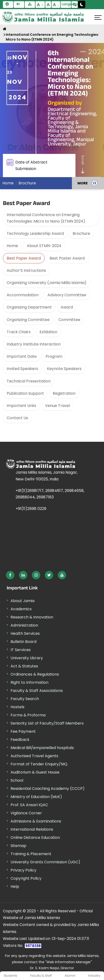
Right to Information (29, 682)
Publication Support (25, 393)
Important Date (22, 356)
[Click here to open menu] (98, 18)
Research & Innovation (32, 617)
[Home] (5, 29)
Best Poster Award (67, 258)
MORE (83, 184)
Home (8, 185)
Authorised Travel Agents (34, 756)
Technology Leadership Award (35, 233)
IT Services (21, 650)
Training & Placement (31, 854)
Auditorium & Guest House (35, 772)
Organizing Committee (28, 320)
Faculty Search (25, 699)
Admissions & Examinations (36, 821)
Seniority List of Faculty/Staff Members (47, 723)
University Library (27, 658)
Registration (64, 393)
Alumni (70, 976)
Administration (24, 625)
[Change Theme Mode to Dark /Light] (82, 4)
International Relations (32, 829)
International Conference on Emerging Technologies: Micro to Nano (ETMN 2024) (52, 37)
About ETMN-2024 (44, 246)
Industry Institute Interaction (34, 344)
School (17, 780)
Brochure (27, 185)
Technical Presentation (29, 381)
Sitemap (18, 846)
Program (54, 356)
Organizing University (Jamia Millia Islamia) (47, 283)
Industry (94, 976)
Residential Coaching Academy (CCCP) (48, 789)
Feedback (20, 740)
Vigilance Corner (26, 813)
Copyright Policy (26, 878)
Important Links (21, 406)
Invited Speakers (22, 369)
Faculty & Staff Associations (37, 691)
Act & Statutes (24, 666)
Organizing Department (29, 307)
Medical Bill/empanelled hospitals (42, 748)
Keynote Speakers (64, 369)
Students (10, 976)
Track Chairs (19, 332)
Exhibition (48, 332)
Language (66, 4)
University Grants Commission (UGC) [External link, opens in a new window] (45, 862)
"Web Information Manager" (69, 962)
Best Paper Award (24, 258)
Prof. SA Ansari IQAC (29, 805)
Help (15, 886)
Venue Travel (58, 406)
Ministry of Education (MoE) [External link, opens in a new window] (36, 797)
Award (67, 307)
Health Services (25, 633)
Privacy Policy (23, 870)
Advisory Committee (67, 295)
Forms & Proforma (28, 715)
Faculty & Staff (41, 976)
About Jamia (23, 601)
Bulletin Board (23, 642)
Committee (69, 320)
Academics (21, 609)
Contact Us (17, 418)
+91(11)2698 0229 (31, 509)
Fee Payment (23, 731)
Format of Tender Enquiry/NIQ (39, 764)
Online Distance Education (35, 838)
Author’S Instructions (26, 270)
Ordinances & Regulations (35, 674)
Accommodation (23, 295)
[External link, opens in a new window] (10, 575)
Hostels (17, 707)
